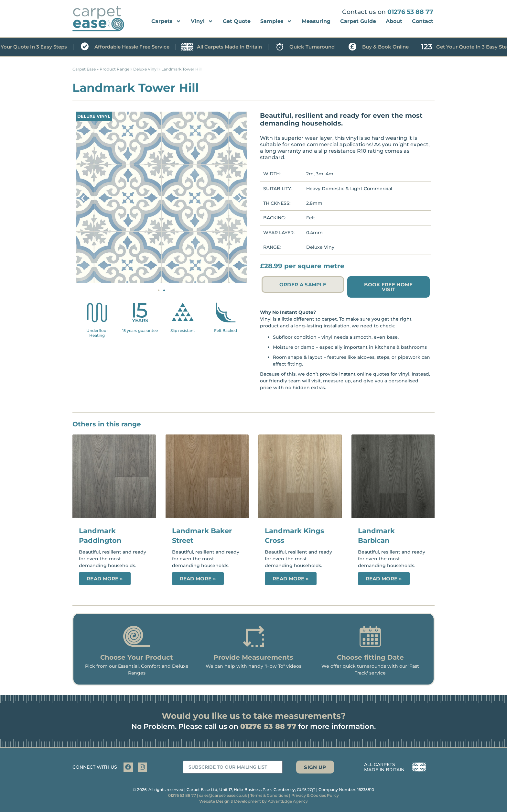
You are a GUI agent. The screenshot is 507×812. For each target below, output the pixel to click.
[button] (83, 198)
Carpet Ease (84, 69)
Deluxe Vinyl (145, 69)
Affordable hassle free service (142, 47)
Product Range (114, 69)
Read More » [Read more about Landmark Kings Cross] (291, 579)
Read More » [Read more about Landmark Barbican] (384, 579)
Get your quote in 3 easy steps (39, 47)
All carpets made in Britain (239, 47)
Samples (276, 21)
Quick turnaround (322, 47)
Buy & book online (395, 47)
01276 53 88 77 (410, 12)
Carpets (166, 21)
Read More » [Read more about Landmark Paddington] (105, 579)
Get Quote (237, 21)
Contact (423, 21)
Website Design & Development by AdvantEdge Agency (253, 801)
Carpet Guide (358, 21)
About (394, 21)
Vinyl (202, 21)
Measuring (316, 21)
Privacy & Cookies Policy (315, 795)
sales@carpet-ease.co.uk (223, 795)
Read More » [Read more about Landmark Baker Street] (198, 579)
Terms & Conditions (269, 795)
